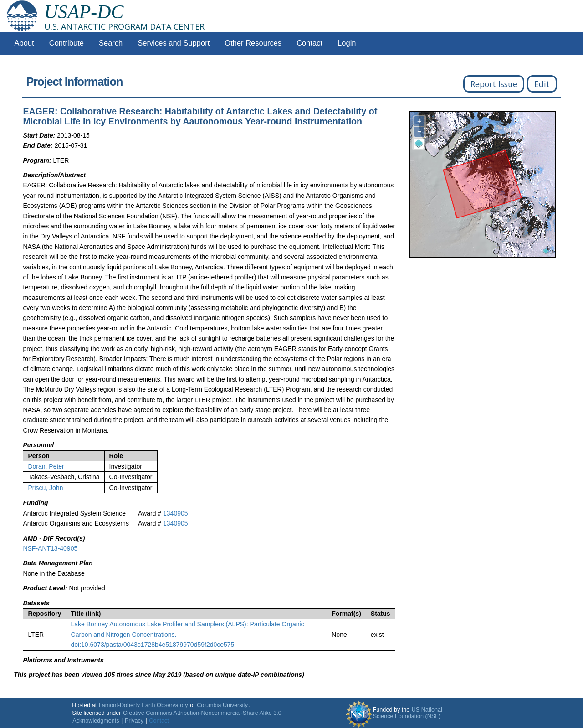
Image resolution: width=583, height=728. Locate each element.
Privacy (134, 721)
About (24, 43)
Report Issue (494, 84)
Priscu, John (45, 488)
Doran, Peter (46, 466)
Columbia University (222, 705)
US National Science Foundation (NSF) (408, 713)
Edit (542, 84)
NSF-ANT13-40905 (50, 548)
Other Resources (253, 43)
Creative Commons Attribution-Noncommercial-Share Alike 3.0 (202, 713)
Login (347, 43)
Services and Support (174, 43)
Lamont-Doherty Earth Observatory (143, 705)
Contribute (66, 43)
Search (111, 43)
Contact (309, 43)
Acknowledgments (96, 721)
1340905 (176, 513)
